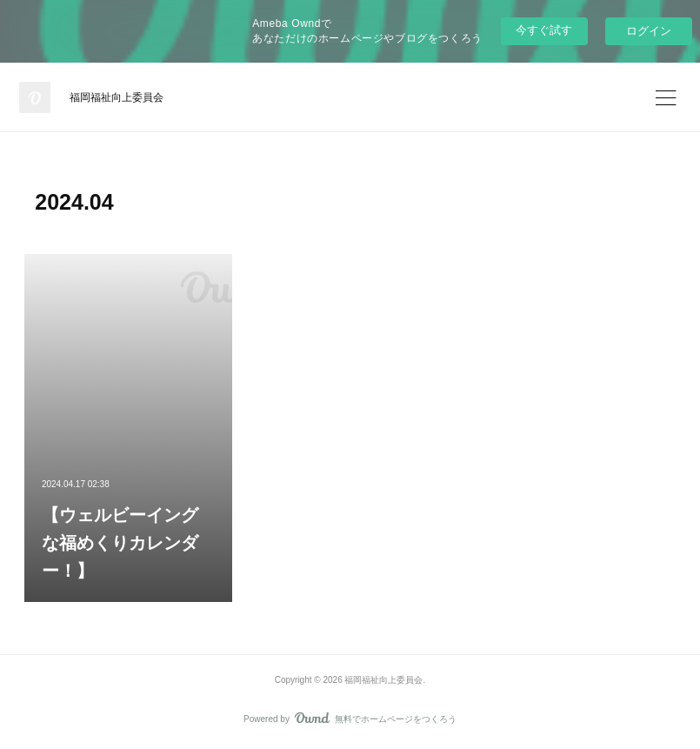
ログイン (649, 31)
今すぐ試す (544, 30)
